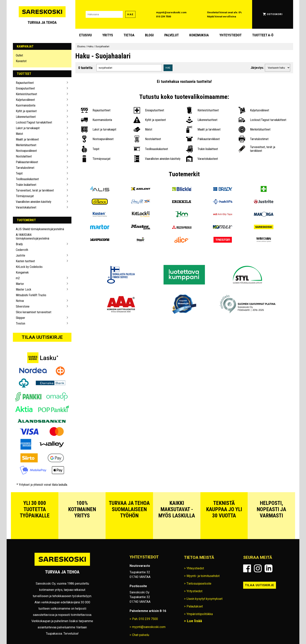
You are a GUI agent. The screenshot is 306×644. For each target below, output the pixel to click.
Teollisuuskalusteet (27, 179)
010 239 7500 (164, 17)
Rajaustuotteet (25, 83)
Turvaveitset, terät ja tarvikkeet (35, 190)
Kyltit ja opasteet (26, 111)
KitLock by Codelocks (29, 267)
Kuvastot (21, 61)
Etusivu (85, 35)
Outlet (19, 55)
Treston (20, 323)
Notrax (20, 301)
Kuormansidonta (26, 105)
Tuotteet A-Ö (263, 35)
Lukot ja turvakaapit (28, 128)
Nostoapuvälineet (26, 151)
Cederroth (22, 250)
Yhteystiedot (230, 35)
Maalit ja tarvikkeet (27, 139)
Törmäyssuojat (25, 196)
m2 (18, 278)
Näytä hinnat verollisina (222, 17)
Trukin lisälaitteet (26, 185)
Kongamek (22, 272)
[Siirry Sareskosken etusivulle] (42, 14)
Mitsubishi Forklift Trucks (31, 295)
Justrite (20, 255)
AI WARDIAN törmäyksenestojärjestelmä (32, 237)
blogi (149, 35)
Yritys (108, 35)
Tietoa (129, 35)
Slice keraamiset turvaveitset (34, 312)
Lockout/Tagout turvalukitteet (34, 122)
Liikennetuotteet (26, 117)
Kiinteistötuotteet (26, 94)
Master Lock (24, 289)
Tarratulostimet (25, 168)
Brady (19, 244)
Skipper (20, 318)
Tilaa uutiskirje (42, 337)
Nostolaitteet (24, 156)
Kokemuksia (199, 35)
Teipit (19, 173)
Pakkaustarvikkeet (27, 162)
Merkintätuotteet (26, 145)
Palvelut (172, 35)
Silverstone (23, 306)
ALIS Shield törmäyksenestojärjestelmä (40, 229)
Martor (20, 284)
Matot (19, 134)
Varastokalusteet (26, 207)
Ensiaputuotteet (25, 88)
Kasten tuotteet (25, 261)
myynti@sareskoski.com (171, 12)
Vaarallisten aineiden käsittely (34, 202)
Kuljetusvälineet (25, 100)
